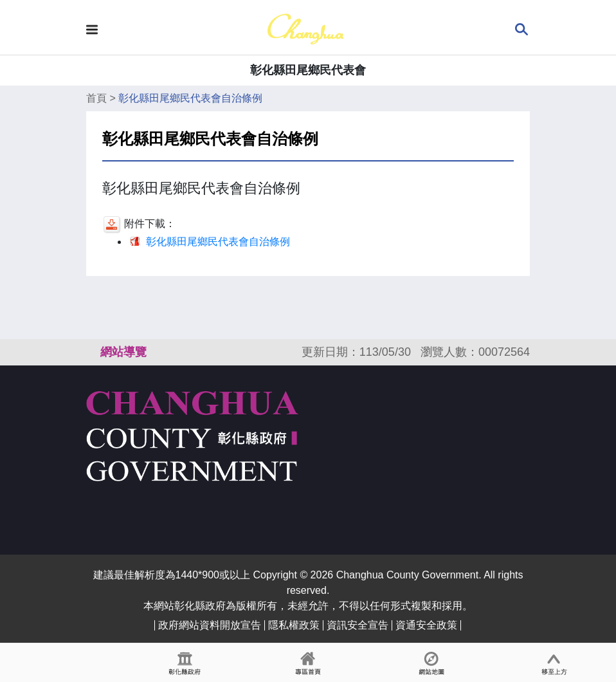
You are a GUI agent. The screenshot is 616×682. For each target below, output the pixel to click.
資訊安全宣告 (358, 625)
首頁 (96, 98)
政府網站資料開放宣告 (210, 625)
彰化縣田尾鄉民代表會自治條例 (190, 98)
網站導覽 (123, 352)
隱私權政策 (294, 625)
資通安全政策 (426, 625)
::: (92, 352)
